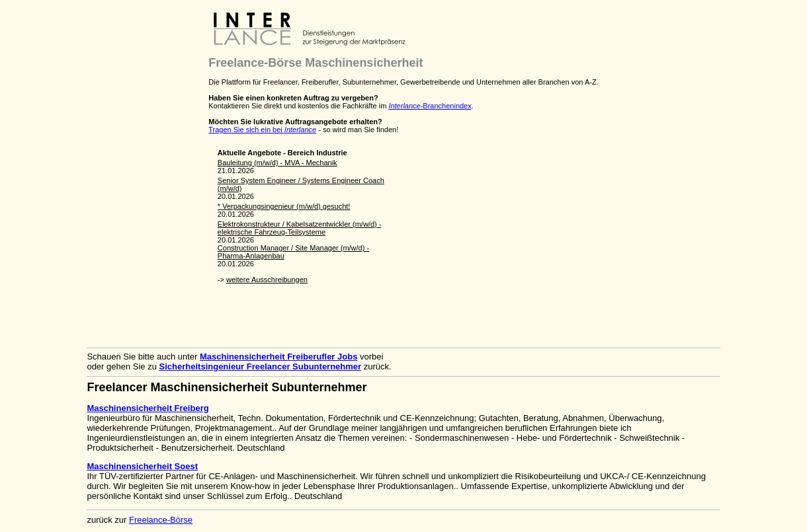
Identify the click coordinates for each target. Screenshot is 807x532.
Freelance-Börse (161, 520)
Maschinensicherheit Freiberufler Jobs (278, 357)
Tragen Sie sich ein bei (262, 130)
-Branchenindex (430, 106)
